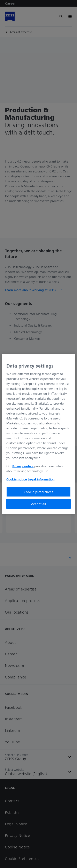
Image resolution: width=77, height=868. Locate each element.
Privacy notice (23, 466)
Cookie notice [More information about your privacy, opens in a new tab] (17, 479)
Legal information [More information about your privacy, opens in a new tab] (41, 479)
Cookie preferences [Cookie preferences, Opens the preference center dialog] (38, 492)
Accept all (39, 504)
